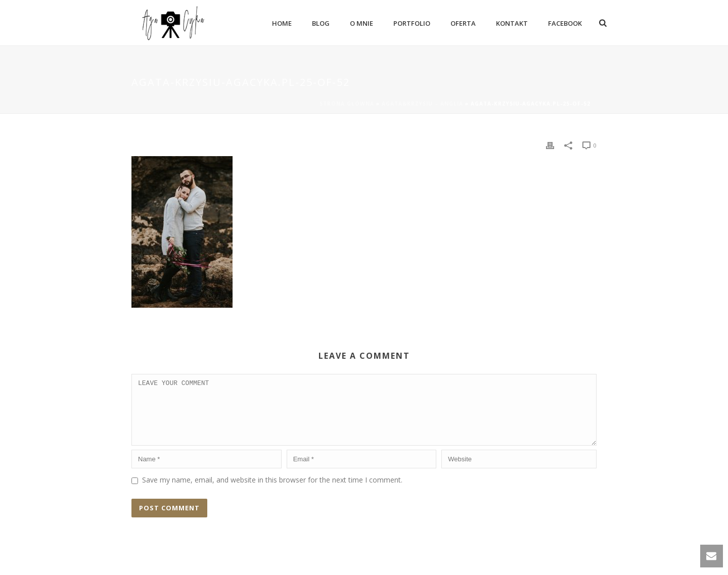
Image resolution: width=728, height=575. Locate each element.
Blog (321, 23)
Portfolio (412, 23)
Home (282, 23)
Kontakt (512, 23)
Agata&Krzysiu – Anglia (422, 104)
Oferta (463, 23)
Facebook (565, 23)
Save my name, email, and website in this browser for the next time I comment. (272, 492)
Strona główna (347, 104)
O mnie (361, 23)
